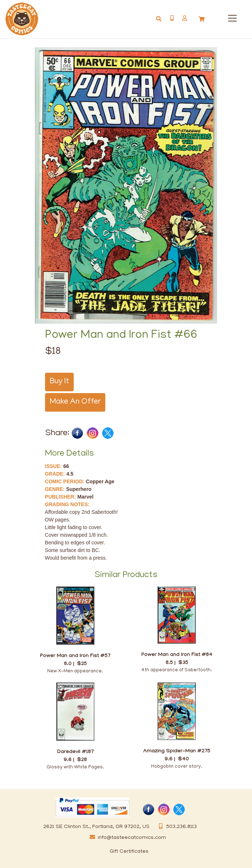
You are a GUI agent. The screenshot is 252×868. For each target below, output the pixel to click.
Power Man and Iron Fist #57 (75, 656)
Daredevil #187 (75, 752)
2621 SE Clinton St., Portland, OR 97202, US (96, 827)
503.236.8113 (176, 827)
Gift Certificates (129, 852)
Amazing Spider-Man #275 (177, 751)
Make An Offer (75, 402)
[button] (185, 18)
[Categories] (231, 17)
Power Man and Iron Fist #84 (177, 655)
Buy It (59, 382)
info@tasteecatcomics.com (126, 838)
